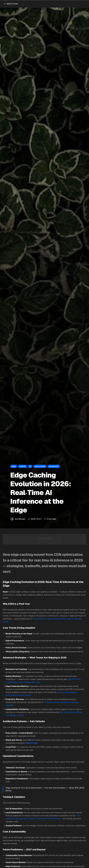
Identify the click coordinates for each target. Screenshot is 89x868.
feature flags (31, 743)
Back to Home (11, 4)
